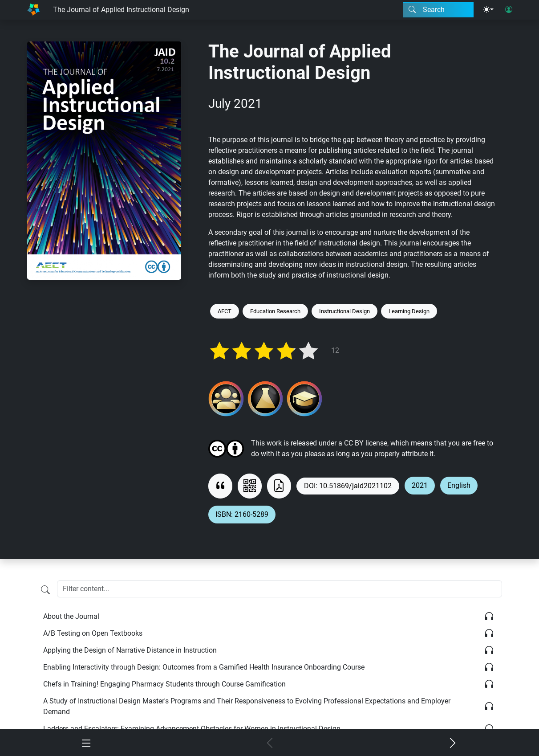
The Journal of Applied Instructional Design (121, 10)
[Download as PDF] (279, 486)
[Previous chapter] (270, 744)
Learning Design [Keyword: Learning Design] (409, 311)
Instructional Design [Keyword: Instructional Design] (344, 311)
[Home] (33, 10)
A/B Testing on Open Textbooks (93, 633)
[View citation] (220, 486)
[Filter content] (45, 590)
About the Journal (71, 616)
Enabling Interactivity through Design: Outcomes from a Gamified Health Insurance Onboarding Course (204, 667)
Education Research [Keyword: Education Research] (275, 311)
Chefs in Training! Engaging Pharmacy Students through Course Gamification (164, 684)
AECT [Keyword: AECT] (225, 311)
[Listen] (489, 617)
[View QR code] (250, 486)
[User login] (509, 10)
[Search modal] (438, 10)
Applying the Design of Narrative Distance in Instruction (130, 650)
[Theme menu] (488, 10)
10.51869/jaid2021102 (355, 486)
